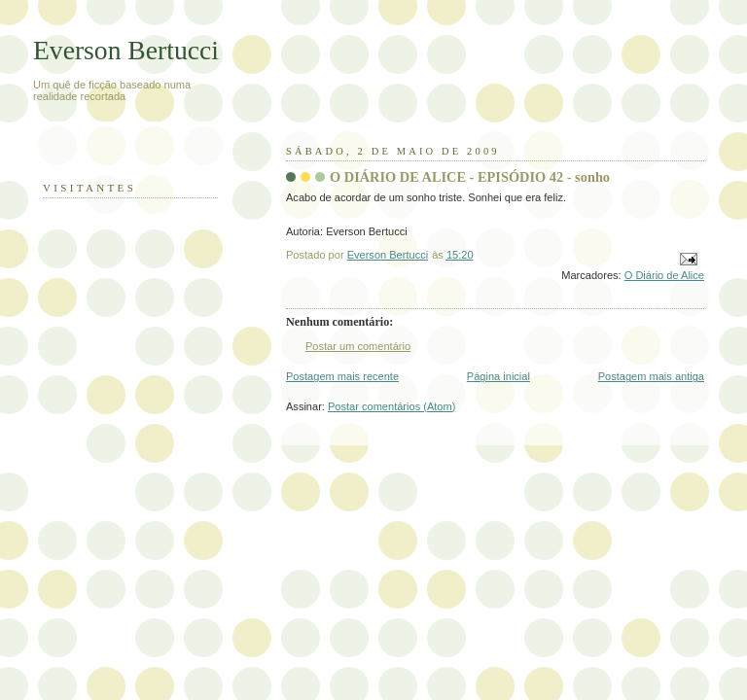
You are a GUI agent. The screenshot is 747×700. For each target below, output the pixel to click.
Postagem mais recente (342, 376)
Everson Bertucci (126, 50)
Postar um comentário (358, 346)
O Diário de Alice (664, 275)
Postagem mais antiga (651, 376)
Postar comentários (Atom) (391, 406)
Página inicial (498, 376)
